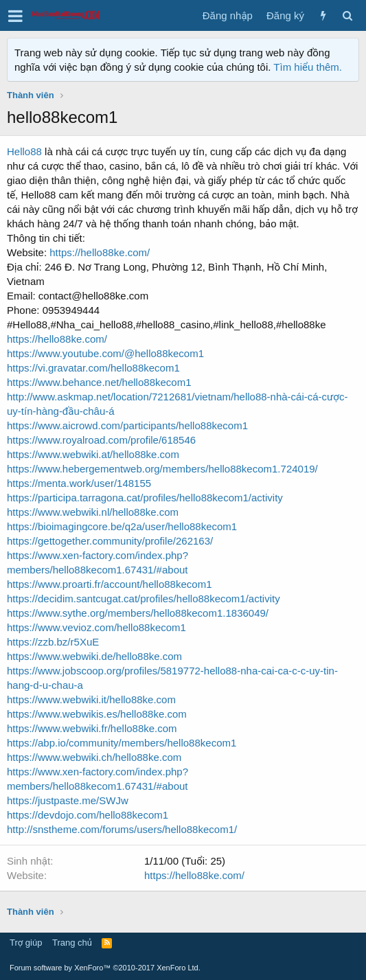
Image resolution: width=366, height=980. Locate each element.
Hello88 (24, 151)
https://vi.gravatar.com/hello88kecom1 (93, 368)
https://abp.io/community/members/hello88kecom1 (122, 743)
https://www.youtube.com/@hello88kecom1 (105, 353)
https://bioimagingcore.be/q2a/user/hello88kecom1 (122, 526)
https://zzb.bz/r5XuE (53, 642)
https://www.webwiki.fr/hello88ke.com (92, 728)
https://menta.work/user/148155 (79, 483)
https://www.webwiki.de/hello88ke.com (94, 656)
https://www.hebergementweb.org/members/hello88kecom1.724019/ (162, 469)
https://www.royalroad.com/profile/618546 (101, 440)
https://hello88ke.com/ (100, 252)
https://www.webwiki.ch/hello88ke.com (94, 757)
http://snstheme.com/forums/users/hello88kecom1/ (122, 829)
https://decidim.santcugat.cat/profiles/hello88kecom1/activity (144, 599)
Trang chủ (72, 943)
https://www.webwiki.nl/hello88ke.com (93, 512)
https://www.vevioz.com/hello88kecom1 (96, 627)
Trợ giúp (26, 943)
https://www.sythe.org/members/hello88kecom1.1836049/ (138, 613)
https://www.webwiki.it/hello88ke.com (91, 699)
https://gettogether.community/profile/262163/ (110, 541)
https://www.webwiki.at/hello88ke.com (93, 454)
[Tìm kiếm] (347, 15)
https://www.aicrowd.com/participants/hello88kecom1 (127, 425)
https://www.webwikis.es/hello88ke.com (97, 714)
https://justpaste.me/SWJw (68, 800)
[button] (15, 16)
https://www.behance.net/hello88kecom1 (99, 382)
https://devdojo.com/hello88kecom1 (88, 815)
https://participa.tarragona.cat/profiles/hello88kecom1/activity (145, 498)
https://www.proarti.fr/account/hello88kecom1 (109, 584)
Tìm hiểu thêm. (308, 67)
